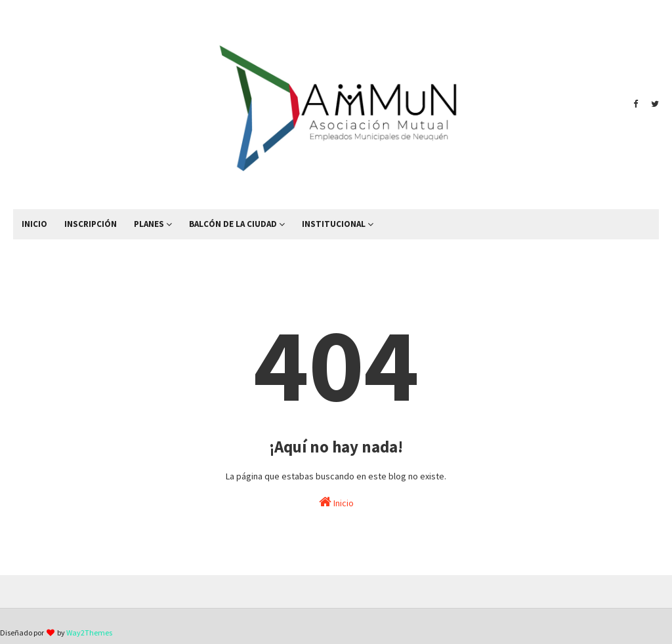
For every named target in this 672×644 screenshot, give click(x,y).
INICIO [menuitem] (34, 224)
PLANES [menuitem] (149, 224)
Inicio (336, 502)
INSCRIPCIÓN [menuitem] (91, 224)
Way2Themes (89, 633)
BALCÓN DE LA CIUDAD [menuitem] (233, 224)
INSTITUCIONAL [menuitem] (334, 224)
